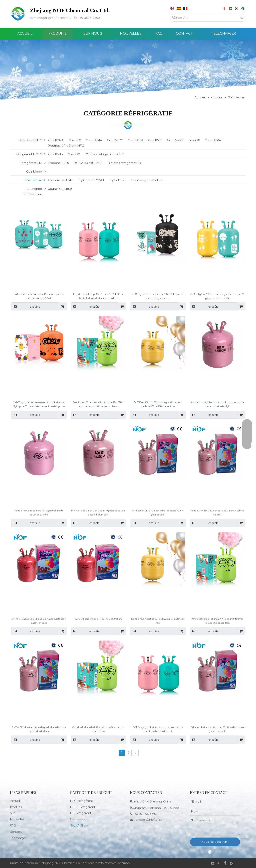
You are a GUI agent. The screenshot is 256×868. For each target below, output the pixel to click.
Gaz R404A (94, 140)
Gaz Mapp (34, 172)
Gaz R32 (75, 140)
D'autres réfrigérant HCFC (104, 154)
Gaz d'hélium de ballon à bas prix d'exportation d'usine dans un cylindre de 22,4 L (217, 405)
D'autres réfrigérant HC (125, 163)
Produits (16, 807)
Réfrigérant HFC (30, 140)
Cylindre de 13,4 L (61, 180)
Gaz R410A (136, 140)
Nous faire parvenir (215, 842)
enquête (26, 306)
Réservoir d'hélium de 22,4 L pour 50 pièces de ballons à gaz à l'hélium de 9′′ (98, 513)
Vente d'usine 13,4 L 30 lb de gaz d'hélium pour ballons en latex (217, 513)
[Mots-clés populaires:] (242, 18)
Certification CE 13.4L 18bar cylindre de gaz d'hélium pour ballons (158, 513)
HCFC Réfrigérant (83, 807)
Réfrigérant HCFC (29, 154)
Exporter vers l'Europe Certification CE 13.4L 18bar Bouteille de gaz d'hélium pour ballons (98, 296)
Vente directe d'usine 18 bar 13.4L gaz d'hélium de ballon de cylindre (39, 513)
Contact (16, 832)
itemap (125, 863)
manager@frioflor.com (51, 18)
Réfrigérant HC (31, 163)
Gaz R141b (55, 154)
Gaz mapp (77, 819)
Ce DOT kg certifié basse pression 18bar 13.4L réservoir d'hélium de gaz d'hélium (158, 296)
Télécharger (18, 838)
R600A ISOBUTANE (88, 163)
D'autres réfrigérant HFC (66, 146)
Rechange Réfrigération (32, 192)
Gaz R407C (115, 140)
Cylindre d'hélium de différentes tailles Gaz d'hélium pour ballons (98, 729)
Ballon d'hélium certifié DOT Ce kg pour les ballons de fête (158, 621)
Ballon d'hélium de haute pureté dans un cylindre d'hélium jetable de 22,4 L (39, 296)
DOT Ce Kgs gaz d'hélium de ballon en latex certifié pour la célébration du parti (158, 729)
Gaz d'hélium (79, 826)
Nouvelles (17, 819)
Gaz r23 (194, 140)
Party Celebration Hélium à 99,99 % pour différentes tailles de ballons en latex (217, 621)
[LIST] (128, 125)
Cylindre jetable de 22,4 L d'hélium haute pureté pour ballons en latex (39, 621)
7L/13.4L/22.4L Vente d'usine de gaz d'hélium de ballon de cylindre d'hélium (39, 729)
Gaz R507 (155, 140)
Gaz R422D (175, 140)
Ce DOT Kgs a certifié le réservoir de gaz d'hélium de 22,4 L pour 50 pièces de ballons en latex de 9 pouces (39, 405)
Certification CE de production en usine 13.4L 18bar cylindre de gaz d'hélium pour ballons (98, 405)
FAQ (13, 826)
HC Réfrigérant (81, 813)
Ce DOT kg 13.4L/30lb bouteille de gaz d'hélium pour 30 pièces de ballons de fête (217, 296)
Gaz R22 (74, 154)
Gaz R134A (56, 140)
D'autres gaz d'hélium (147, 180)
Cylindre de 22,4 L (92, 180)
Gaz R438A (213, 140)
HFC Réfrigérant (81, 801)
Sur (12, 813)
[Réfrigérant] (204, 18)
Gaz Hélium (33, 180)
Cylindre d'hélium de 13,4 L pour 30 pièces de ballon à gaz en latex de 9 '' (217, 729)
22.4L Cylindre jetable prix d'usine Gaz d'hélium (98, 619)
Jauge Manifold (60, 189)
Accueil (15, 801)
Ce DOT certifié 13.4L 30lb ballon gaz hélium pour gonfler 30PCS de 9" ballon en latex (158, 405)
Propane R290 (59, 163)
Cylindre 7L (118, 180)
